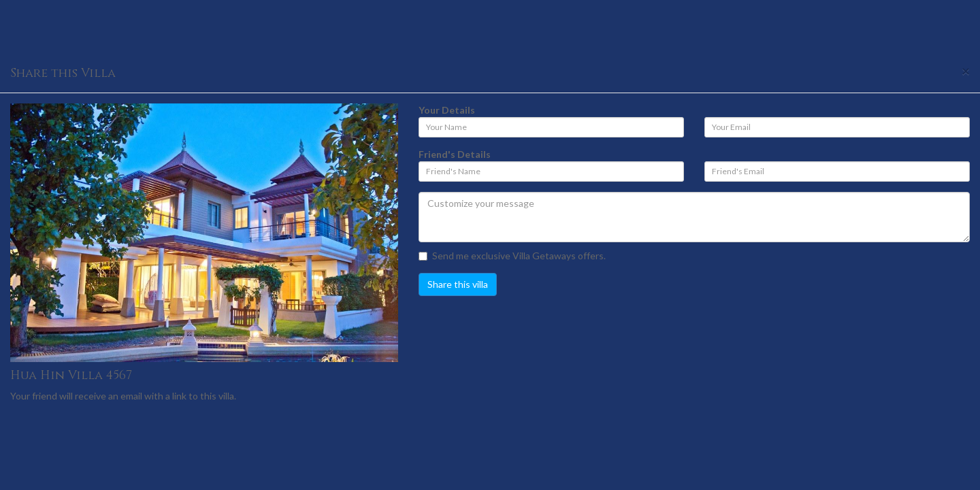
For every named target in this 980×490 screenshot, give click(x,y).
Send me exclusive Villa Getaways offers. (512, 256)
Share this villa (458, 284)
